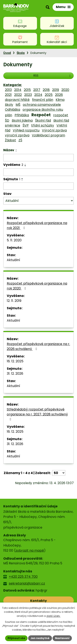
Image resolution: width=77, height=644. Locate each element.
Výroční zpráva (54, 130)
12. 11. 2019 (14, 301)
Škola (21, 53)
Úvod (7, 53)
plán (9, 115)
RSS (53, 76)
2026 (59, 95)
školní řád (61, 120)
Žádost (10, 140)
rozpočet (61, 115)
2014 (18, 90)
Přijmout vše (16, 638)
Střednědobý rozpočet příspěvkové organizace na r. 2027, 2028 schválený (37, 414)
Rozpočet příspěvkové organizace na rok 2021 (37, 225)
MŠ (18, 105)
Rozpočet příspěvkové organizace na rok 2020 (37, 286)
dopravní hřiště (17, 100)
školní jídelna (22, 120)
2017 (37, 90)
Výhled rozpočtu (26, 130)
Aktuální (13, 260)
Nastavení (62, 638)
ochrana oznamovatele (42, 105)
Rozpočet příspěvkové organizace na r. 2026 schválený (38, 346)
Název (9, 150)
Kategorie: (13, 85)
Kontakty (38, 601)
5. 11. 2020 (14, 240)
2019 (56, 90)
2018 (46, 90)
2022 (18, 95)
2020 (65, 90)
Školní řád (43, 120)
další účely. (53, 616)
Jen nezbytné (40, 638)
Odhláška (13, 110)
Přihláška (22, 115)
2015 (27, 90)
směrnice (13, 125)
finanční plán (43, 100)
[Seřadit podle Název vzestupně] (16, 150)
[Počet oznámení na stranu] (59, 473)
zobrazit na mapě (30, 550)
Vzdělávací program (48, 135)
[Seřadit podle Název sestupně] (16, 151)
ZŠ (20, 140)
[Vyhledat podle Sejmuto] (38, 186)
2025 (49, 95)
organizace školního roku (43, 110)
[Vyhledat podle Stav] (38, 201)
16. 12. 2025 (15, 361)
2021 (8, 95)
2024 (38, 95)
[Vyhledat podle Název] (38, 158)
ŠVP (26, 125)
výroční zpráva (17, 135)
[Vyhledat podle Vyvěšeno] (38, 172)
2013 (8, 90)
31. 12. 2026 (15, 374)
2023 (28, 95)
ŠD (7, 120)
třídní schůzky (43, 125)
